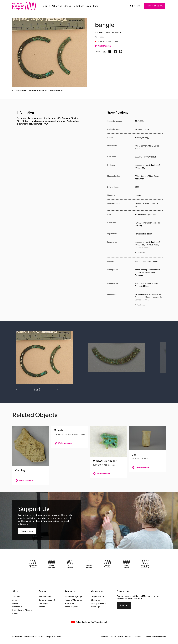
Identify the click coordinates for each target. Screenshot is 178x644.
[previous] (20, 390)
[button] (47, 358)
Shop (96, 6)
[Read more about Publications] (149, 300)
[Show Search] (135, 6)
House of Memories (73, 600)
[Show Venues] (49, 6)
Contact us (17, 607)
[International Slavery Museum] (70, 564)
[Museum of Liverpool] (33, 564)
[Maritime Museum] (89, 564)
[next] (55, 390)
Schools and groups (73, 597)
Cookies (139, 637)
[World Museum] (52, 564)
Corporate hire (97, 597)
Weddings (95, 607)
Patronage (43, 603)
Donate (42, 607)
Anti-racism (70, 603)
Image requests (72, 607)
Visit (45, 6)
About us (16, 597)
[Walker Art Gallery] (108, 564)
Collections (78, 6)
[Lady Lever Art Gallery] (145, 564)
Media (15, 603)
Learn (89, 6)
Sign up (124, 605)
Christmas (95, 600)
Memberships (45, 597)
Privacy (105, 637)
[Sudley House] (126, 564)
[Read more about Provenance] (149, 248)
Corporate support (47, 600)
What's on (57, 6)
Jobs (15, 600)
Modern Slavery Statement (121, 637)
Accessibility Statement (155, 637)
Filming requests (98, 603)
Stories (67, 6)
